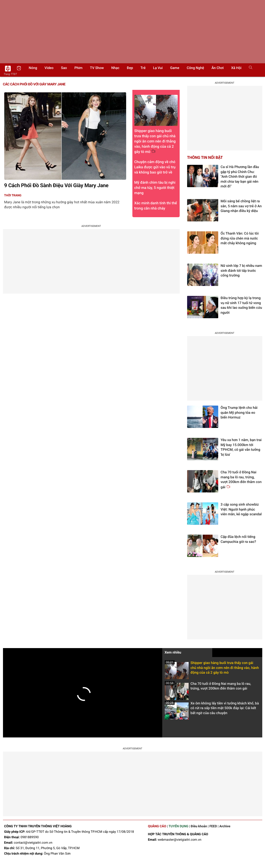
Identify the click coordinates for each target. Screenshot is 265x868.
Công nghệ (195, 68)
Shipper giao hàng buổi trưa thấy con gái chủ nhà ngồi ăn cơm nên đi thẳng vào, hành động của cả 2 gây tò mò (212, 669)
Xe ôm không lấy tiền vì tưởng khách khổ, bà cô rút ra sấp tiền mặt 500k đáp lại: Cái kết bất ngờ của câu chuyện (212, 710)
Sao (64, 68)
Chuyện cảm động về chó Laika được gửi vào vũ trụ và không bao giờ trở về (155, 167)
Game (175, 68)
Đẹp (130, 68)
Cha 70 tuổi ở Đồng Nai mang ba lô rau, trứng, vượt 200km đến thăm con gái (208, 688)
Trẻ (143, 68)
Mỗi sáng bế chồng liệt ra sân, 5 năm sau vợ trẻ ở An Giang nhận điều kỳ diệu (241, 206)
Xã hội (236, 68)
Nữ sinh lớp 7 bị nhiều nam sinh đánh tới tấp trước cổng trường (241, 271)
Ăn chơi (218, 68)
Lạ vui (158, 68)
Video (49, 68)
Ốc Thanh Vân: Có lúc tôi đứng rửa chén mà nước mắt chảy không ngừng (240, 238)
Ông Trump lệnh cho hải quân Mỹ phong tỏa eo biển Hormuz (239, 413)
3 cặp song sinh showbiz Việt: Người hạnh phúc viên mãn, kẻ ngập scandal (241, 509)
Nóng (33, 68)
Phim (78, 68)
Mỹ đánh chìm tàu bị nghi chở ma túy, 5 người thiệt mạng (155, 188)
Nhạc (115, 68)
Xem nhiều (173, 653)
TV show (97, 68)
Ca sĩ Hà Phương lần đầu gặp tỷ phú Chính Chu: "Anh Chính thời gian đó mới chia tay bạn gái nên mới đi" (240, 177)
